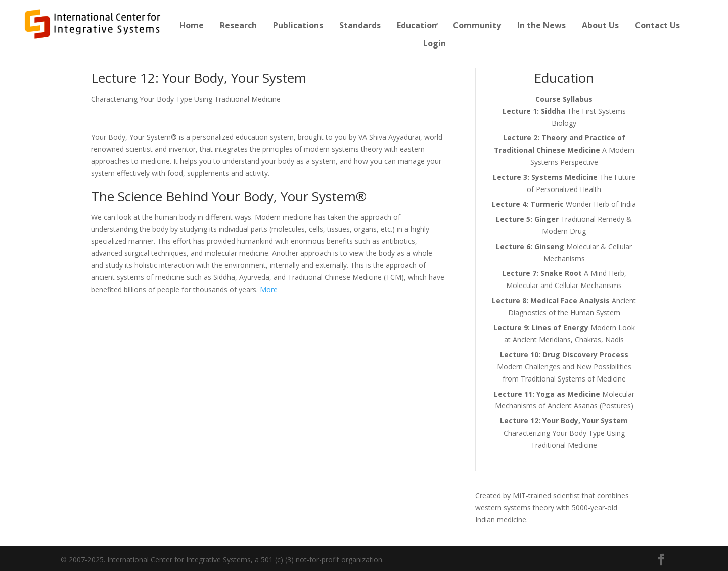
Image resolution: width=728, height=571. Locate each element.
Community (477, 25)
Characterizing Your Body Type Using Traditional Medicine (564, 433)
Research (238, 25)
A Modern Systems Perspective (564, 150)
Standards (360, 25)
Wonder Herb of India (564, 204)
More (269, 289)
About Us (600, 25)
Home (192, 25)
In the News (541, 25)
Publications (298, 25)
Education (417, 25)
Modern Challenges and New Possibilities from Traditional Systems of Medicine (564, 367)
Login (435, 43)
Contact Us (657, 25)
